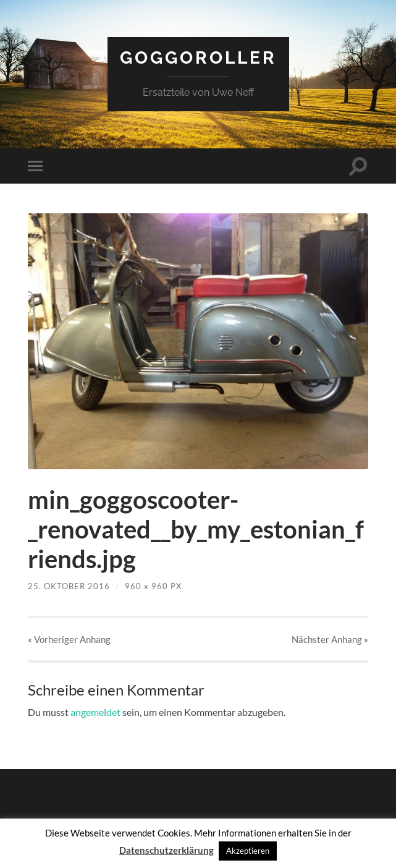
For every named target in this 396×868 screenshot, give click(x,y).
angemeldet (95, 712)
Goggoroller (198, 58)
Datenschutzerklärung (166, 850)
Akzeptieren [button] (248, 851)
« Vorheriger (69, 639)
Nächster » (330, 639)
